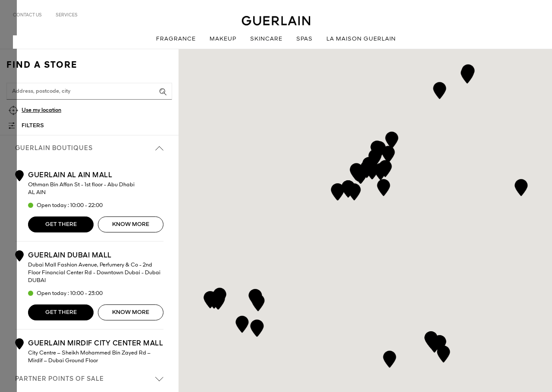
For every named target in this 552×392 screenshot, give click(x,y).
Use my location (41, 110)
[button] (390, 358)
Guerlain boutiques (89, 148)
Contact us (27, 15)
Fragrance (176, 39)
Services (67, 15)
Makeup (223, 39)
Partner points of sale (89, 379)
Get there (61, 224)
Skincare (266, 39)
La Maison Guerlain (361, 39)
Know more (131, 224)
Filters (33, 126)
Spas (304, 39)
